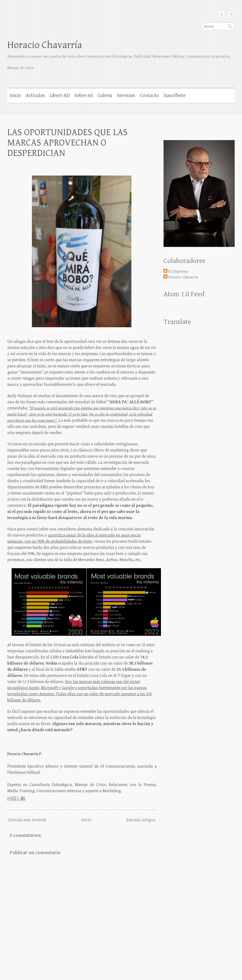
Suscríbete (175, 95)
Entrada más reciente (27, 820)
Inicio (15, 95)
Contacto (149, 95)
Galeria (105, 95)
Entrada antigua (141, 820)
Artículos (35, 95)
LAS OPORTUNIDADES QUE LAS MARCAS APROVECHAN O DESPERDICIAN (67, 143)
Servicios (126, 95)
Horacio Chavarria (183, 277)
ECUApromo (178, 272)
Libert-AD (60, 95)
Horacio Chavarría (45, 45)
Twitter (222, 14)
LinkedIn (231, 14)
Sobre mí (84, 95)
